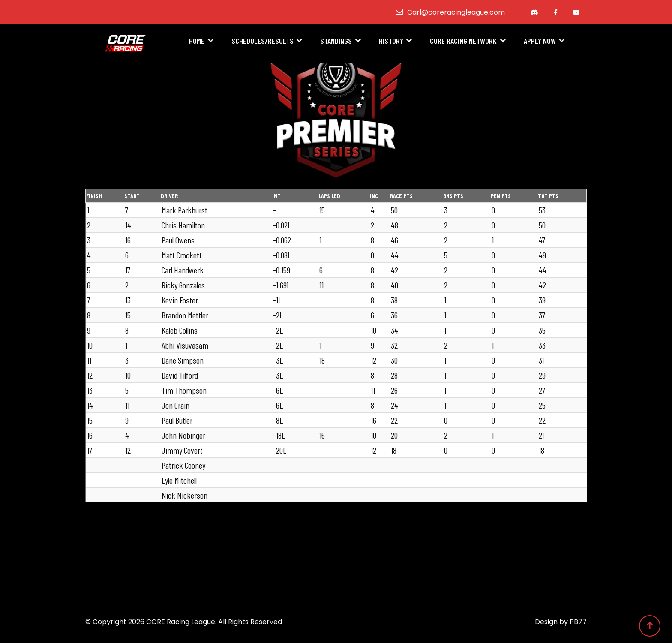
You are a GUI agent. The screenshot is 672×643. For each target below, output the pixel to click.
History (391, 42)
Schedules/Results (262, 42)
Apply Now (540, 42)
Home (197, 42)
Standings (336, 42)
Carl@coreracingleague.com (456, 12)
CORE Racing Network (463, 42)
